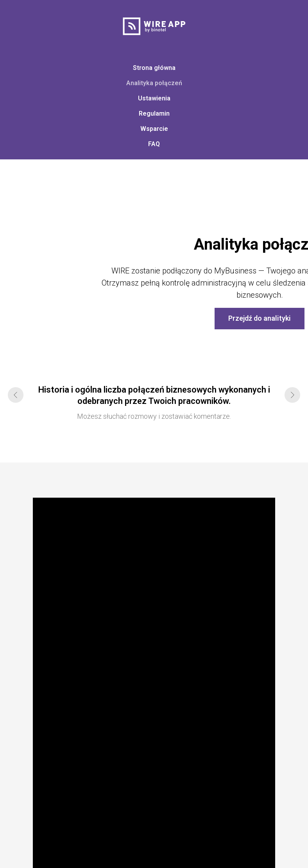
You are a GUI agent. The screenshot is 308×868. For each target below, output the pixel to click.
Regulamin (154, 113)
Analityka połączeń (154, 83)
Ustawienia (154, 98)
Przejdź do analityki (260, 318)
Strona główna (154, 68)
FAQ (154, 144)
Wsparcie (154, 129)
